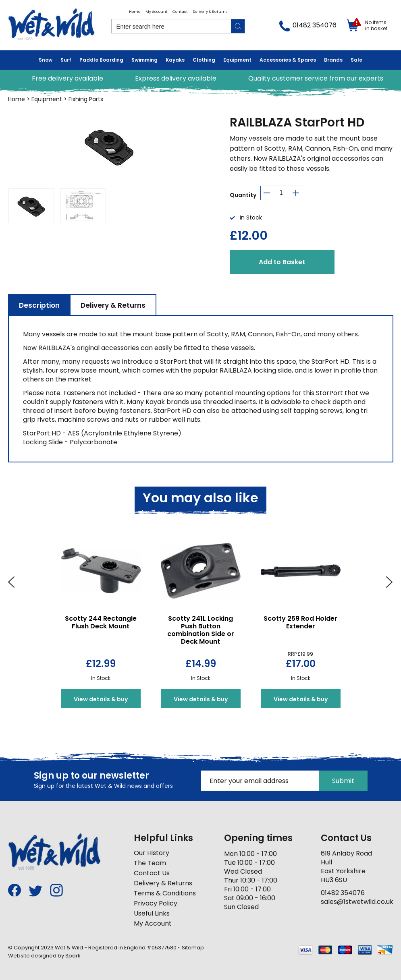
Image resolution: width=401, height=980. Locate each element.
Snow (46, 60)
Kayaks (175, 60)
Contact (180, 12)
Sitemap (193, 948)
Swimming (144, 60)
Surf (66, 60)
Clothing (204, 60)
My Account (157, 12)
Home (135, 12)
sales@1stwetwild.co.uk (357, 902)
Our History (152, 853)
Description (39, 305)
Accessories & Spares (288, 60)
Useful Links (152, 913)
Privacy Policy (156, 903)
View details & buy (101, 699)
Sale (356, 60)
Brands (333, 60)
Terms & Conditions (165, 893)
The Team (150, 863)
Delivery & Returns (210, 12)
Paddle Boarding (101, 60)
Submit (343, 781)
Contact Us (152, 873)
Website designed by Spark (44, 956)
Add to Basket (282, 262)
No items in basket (376, 25)
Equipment (237, 60)
